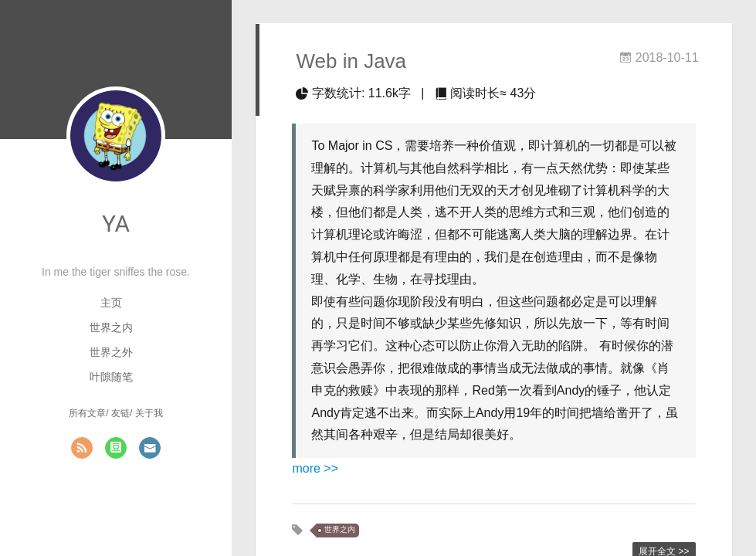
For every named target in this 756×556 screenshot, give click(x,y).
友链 (120, 413)
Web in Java (351, 61)
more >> (315, 468)
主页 (111, 303)
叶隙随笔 (111, 377)
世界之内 (111, 327)
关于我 (149, 413)
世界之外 (111, 352)
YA (116, 224)
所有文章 (87, 413)
